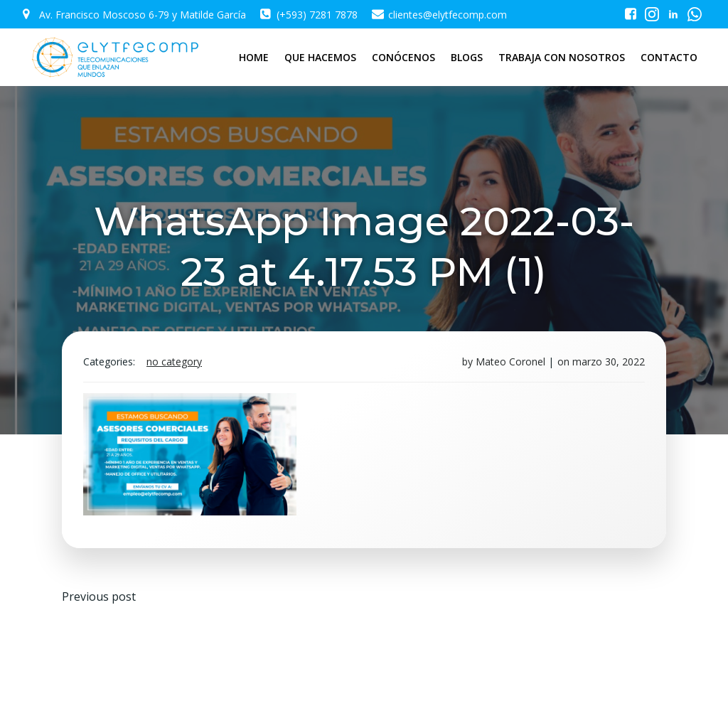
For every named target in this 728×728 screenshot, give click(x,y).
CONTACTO (669, 57)
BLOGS (467, 57)
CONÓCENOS (403, 57)
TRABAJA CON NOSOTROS (562, 57)
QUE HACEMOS (320, 57)
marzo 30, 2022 (609, 362)
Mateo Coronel (510, 362)
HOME (254, 57)
